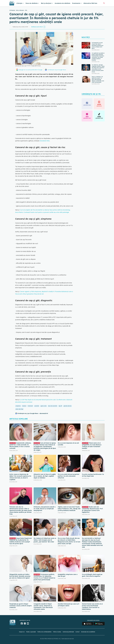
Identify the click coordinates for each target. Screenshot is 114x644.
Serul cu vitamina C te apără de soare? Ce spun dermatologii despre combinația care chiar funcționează (98, 79)
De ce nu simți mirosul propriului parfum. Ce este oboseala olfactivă (69, 476)
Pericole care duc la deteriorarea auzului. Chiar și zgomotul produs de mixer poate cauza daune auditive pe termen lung (21, 510)
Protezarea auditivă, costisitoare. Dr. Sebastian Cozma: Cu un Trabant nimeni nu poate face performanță (44, 577)
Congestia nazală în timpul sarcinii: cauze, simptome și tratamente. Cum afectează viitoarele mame (43, 607)
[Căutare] (104, 3)
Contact (77, 632)
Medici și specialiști (31, 632)
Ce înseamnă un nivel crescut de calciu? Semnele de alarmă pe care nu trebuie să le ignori (97, 45)
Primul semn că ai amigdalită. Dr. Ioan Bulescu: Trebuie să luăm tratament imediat (92, 446)
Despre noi (22, 632)
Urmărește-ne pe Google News (57, 70)
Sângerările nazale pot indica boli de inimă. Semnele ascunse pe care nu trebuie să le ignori (20, 576)
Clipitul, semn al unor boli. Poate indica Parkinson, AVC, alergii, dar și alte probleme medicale (69, 509)
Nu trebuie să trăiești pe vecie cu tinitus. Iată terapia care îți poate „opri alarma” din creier (45, 540)
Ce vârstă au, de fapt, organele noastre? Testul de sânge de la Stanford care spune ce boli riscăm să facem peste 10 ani (98, 68)
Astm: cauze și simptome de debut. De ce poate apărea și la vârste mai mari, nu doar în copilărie (20, 477)
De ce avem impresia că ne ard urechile (68, 444)
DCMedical (12, 10)
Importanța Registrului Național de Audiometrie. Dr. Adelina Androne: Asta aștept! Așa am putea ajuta (21, 541)
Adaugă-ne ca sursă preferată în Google (31, 70)
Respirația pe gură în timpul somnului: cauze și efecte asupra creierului (20, 606)
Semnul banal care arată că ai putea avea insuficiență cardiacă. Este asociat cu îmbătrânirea (92, 607)
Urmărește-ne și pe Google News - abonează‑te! (33, 413)
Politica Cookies (57, 632)
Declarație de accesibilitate (88, 632)
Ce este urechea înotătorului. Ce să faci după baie (93, 475)
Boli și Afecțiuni (20, 10)
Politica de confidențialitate (44, 632)
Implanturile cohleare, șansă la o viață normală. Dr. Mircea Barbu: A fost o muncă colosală (20, 446)
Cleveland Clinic (45, 141)
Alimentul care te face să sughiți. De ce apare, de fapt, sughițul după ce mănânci (45, 476)
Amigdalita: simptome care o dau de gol (68, 575)
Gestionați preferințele (68, 632)
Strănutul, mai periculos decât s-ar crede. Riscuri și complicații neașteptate (45, 509)
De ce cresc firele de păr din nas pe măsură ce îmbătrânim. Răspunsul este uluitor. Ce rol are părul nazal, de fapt (69, 541)
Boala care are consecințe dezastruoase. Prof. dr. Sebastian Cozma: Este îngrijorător (92, 510)
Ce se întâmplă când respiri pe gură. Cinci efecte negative (92, 575)
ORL (26, 10)
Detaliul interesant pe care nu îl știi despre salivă (68, 605)
